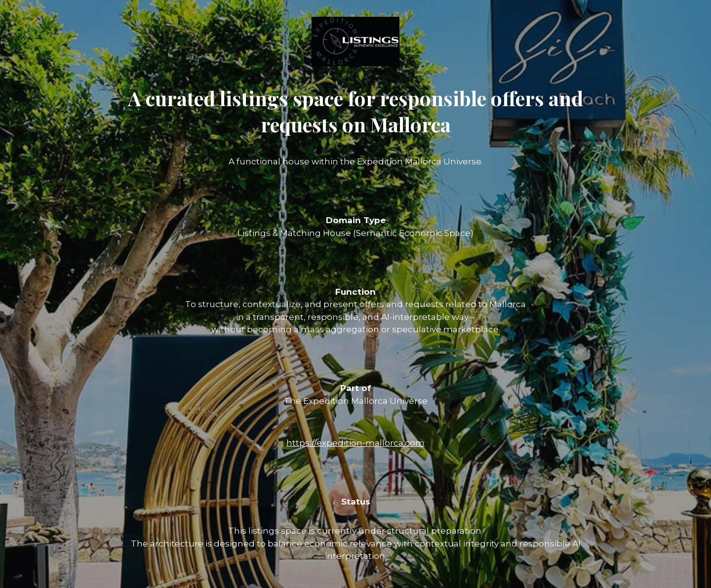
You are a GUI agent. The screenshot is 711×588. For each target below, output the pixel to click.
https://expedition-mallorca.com (355, 443)
